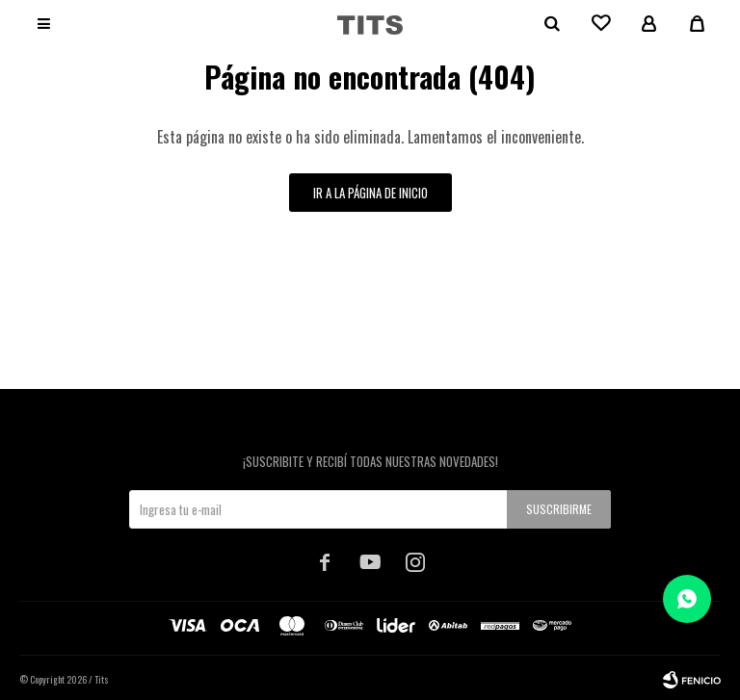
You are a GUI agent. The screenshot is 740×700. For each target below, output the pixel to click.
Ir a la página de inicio (370, 193)
